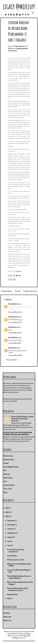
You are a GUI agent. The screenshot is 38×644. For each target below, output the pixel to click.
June (9, 545)
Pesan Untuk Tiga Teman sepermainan (16, 551)
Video (6, 492)
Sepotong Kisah (22, 48)
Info (5, 470)
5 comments (13, 51)
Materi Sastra (8, 478)
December (11, 521)
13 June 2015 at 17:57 (15, 322)
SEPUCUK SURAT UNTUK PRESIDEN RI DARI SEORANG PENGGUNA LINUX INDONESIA (18, 434)
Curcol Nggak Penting (11, 467)
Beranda (18, 291)
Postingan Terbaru (7, 291)
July (9, 541)
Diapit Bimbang (12, 594)
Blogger (28, 634)
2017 (7, 508)
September (12, 533)
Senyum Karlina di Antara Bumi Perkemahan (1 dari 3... (18, 589)
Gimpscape (7, 617)
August (10, 537)
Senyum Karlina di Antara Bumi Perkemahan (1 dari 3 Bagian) (18, 31)
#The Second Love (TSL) (16, 560)
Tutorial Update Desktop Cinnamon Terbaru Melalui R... (19, 577)
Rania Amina (13, 327)
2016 (7, 512)
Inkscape (7, 474)
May (9, 598)
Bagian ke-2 (19, 271)
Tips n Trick (8, 489)
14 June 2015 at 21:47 (15, 333)
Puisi (5, 481)
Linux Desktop (12, 556)
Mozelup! (7, 613)
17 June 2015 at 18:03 (15, 355)
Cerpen (6, 463)
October (10, 529)
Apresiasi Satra (9, 460)
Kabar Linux (8, 620)
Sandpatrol (16, 636)
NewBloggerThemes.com (19, 638)
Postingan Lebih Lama (30, 291)
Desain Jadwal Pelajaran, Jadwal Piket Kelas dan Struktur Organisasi (22, 419)
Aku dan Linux (8, 456)
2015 (7, 516)
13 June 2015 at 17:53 (15, 312)
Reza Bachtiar (13, 304)
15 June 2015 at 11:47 (15, 343)
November (11, 525)
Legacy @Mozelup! (19, 7)
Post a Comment (12, 360)
